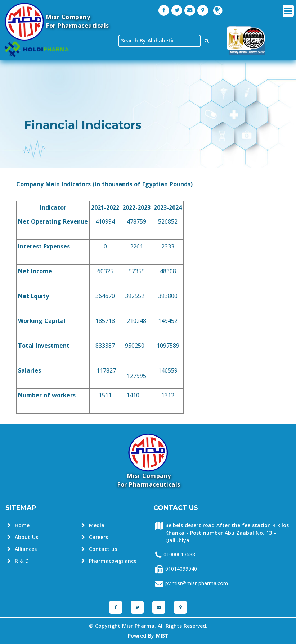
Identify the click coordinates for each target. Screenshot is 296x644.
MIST (162, 636)
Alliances (22, 549)
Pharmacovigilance (109, 561)
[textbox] (160, 41)
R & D (18, 561)
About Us (23, 537)
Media (93, 526)
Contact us (99, 549)
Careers (95, 537)
